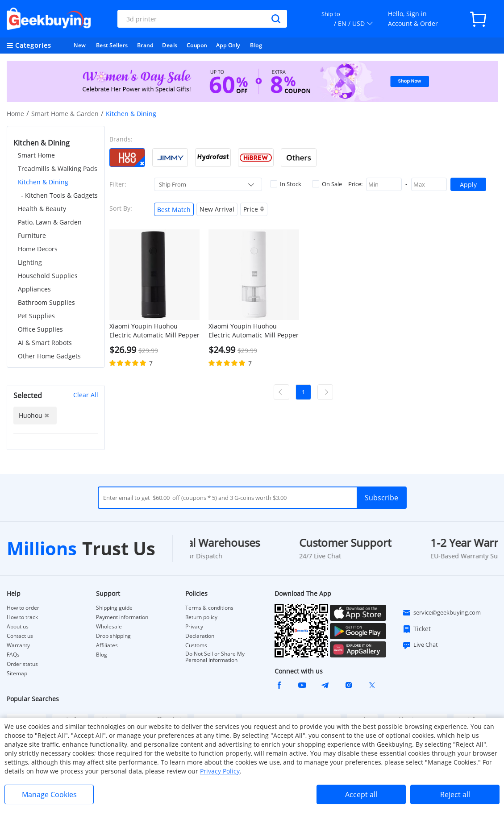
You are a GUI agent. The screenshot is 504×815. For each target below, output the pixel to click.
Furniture (32, 235)
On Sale (327, 184)
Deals (170, 45)
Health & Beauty (42, 209)
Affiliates (107, 645)
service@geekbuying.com (442, 613)
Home (15, 114)
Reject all (455, 794)
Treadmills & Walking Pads (58, 168)
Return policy (201, 617)
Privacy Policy (220, 771)
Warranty (18, 645)
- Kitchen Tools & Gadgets (59, 195)
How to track (22, 617)
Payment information (122, 617)
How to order (23, 608)
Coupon (197, 45)
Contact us (20, 636)
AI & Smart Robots (45, 343)
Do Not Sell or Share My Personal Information (215, 657)
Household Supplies (48, 276)
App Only (228, 45)
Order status (22, 664)
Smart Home (36, 155)
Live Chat (420, 645)
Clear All (86, 395)
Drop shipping (113, 636)
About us (18, 627)
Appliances (34, 289)
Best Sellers (112, 45)
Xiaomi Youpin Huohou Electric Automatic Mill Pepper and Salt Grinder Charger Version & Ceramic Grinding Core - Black (154, 331)
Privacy (194, 627)
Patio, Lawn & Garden (50, 222)
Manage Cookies (49, 794)
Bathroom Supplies (46, 302)
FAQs (13, 655)
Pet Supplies (36, 316)
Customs (196, 645)
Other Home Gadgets (49, 356)
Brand (145, 45)
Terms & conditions (209, 608)
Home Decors (38, 249)
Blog (256, 45)
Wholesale (109, 627)
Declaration (200, 636)
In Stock (286, 184)
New (80, 45)
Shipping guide (114, 608)
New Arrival (217, 209)
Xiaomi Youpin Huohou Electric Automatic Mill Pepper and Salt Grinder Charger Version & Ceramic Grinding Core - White (254, 331)
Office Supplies (40, 329)
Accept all (361, 794)
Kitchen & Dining (43, 182)
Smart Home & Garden (65, 114)
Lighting (30, 262)
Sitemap (17, 673)
